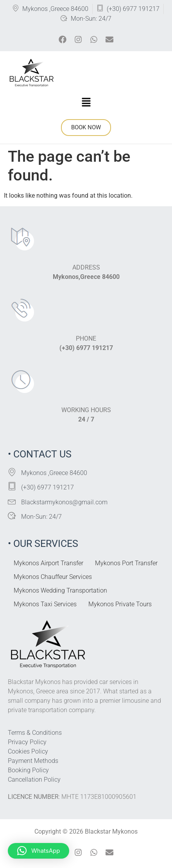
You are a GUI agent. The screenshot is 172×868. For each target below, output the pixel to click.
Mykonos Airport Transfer (48, 563)
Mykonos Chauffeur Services (53, 577)
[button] (86, 103)
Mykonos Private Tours (120, 604)
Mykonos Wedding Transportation (60, 590)
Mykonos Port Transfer (126, 563)
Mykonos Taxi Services (45, 604)
